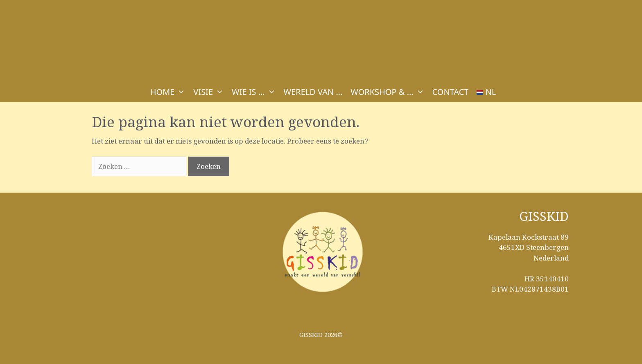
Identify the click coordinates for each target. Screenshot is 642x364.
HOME (170, 92)
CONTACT (451, 92)
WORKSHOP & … (389, 92)
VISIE (210, 92)
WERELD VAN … (313, 92)
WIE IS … (255, 92)
